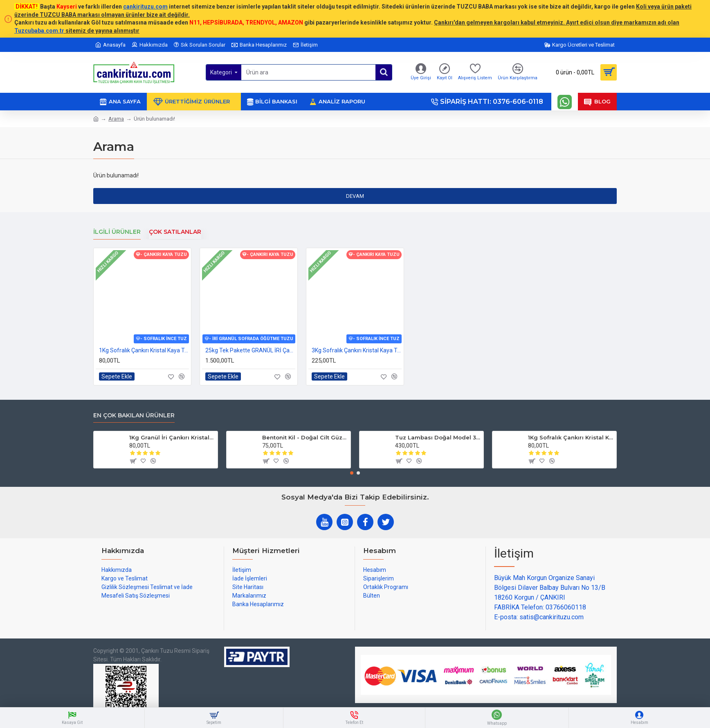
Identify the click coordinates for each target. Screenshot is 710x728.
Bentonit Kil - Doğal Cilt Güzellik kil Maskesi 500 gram (305, 437)
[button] (352, 473)
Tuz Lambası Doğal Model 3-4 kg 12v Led (438, 437)
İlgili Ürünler (117, 232)
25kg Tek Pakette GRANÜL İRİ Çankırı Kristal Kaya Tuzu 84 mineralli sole (250, 350)
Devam (355, 196)
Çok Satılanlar (175, 232)
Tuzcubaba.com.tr (39, 31)
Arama (116, 119)
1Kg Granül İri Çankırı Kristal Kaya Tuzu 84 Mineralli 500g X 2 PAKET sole (172, 437)
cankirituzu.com (145, 7)
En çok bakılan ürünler (134, 416)
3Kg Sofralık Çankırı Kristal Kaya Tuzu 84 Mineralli (357, 350)
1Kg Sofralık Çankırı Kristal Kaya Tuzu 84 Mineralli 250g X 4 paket (144, 350)
